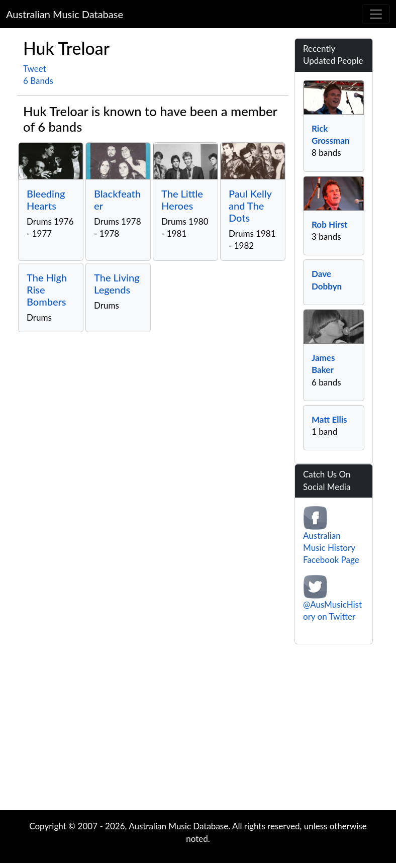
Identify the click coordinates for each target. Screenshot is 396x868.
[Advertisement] (198, 730)
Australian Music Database (65, 14)
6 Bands (38, 81)
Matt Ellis (329, 419)
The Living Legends (117, 283)
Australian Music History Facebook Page (331, 548)
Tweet (35, 69)
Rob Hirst (329, 224)
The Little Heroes (182, 200)
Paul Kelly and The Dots (250, 206)
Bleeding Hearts (46, 200)
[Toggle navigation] (376, 14)
